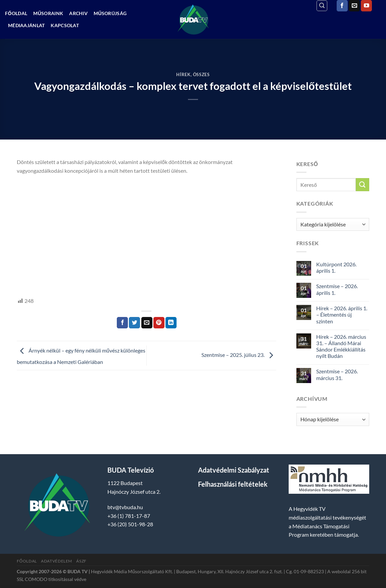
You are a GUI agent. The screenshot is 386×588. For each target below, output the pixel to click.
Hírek (183, 74)
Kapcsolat (65, 25)
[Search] (322, 6)
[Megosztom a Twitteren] (134, 323)
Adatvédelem (57, 561)
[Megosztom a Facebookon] (122, 323)
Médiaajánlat (26, 25)
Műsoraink (48, 13)
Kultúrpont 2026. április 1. (336, 267)
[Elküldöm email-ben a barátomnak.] (147, 323)
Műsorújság (110, 13)
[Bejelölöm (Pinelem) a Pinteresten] (159, 323)
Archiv (78, 13)
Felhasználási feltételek (233, 484)
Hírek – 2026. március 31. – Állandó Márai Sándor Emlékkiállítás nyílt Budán (341, 346)
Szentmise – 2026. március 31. (337, 374)
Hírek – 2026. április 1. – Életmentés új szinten (342, 314)
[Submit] (363, 185)
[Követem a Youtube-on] (366, 6)
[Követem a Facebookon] (342, 6)
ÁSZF (81, 561)
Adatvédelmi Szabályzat (234, 470)
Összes (201, 74)
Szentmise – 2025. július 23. (239, 355)
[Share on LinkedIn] (171, 323)
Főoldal (16, 13)
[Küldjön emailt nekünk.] (354, 6)
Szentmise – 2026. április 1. (337, 289)
